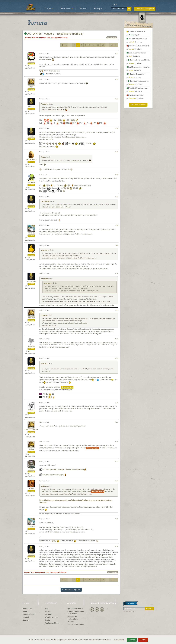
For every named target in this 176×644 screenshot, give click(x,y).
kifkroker (31, 253)
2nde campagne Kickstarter (57, 38)
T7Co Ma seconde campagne (53, 475)
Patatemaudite (31, 159)
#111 (117, 310)
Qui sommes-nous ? (75, 609)
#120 (117, 546)
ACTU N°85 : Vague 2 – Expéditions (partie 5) (54, 34)
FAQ (47, 609)
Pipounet (31, 61)
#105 (117, 152)
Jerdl (31, 87)
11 (98, 45)
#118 (117, 481)
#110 (117, 274)
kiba (31, 469)
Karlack (31, 366)
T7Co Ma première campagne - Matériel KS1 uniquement (63, 469)
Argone (31, 489)
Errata (47, 620)
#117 (117, 461)
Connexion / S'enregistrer (145, 9)
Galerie (25, 620)
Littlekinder (31, 281)
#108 (117, 225)
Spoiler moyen (93, 448)
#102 (117, 79)
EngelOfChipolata (31, 430)
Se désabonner (129, 611)
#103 (117, 99)
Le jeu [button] (49, 9)
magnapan (31, 554)
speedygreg (31, 526)
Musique (48, 614)
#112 (117, 339)
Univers (26, 611)
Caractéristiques (29, 614)
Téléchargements (52, 617)
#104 (117, 128)
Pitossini (31, 136)
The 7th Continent (39, 38)
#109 (117, 245)
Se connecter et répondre (71, 590)
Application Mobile (52, 623)
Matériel (26, 617)
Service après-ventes (76, 625)
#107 (117, 196)
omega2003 (31, 318)
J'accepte (132, 640)
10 (93, 45)
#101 (117, 53)
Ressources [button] (67, 9)
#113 (117, 358)
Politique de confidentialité (73, 618)
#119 (117, 519)
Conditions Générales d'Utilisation (76, 613)
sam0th (31, 449)
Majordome (31, 346)
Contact (71, 622)
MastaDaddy (31, 182)
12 (103, 45)
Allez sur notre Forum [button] (138, 105)
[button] (115, 5)
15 (112, 45)
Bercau (31, 204)
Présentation (28, 609)
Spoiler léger (67, 387)
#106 (117, 175)
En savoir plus (119, 640)
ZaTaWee (31, 410)
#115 (117, 422)
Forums (83, 9)
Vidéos (48, 611)
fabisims (31, 107)
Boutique (98, 9)
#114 (117, 402)
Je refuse (143, 640)
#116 (117, 442)
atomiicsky (31, 233)
